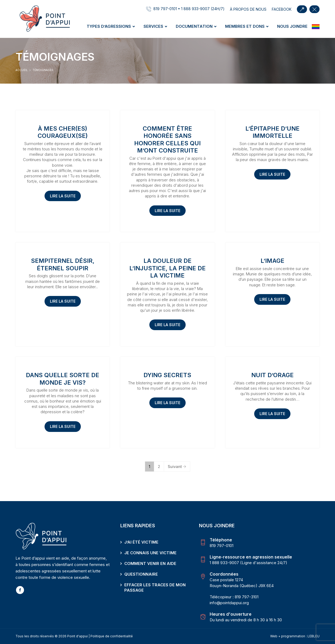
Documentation (194, 26)
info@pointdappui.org (229, 603)
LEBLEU (314, 636)
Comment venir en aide (150, 563)
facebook (282, 9)
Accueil (22, 70)
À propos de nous (248, 9)
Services (153, 26)
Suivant (177, 467)
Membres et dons (245, 26)
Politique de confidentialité (112, 636)
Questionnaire (141, 574)
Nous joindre (292, 26)
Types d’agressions (109, 26)
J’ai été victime (141, 542)
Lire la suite (63, 196)
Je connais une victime (150, 553)
